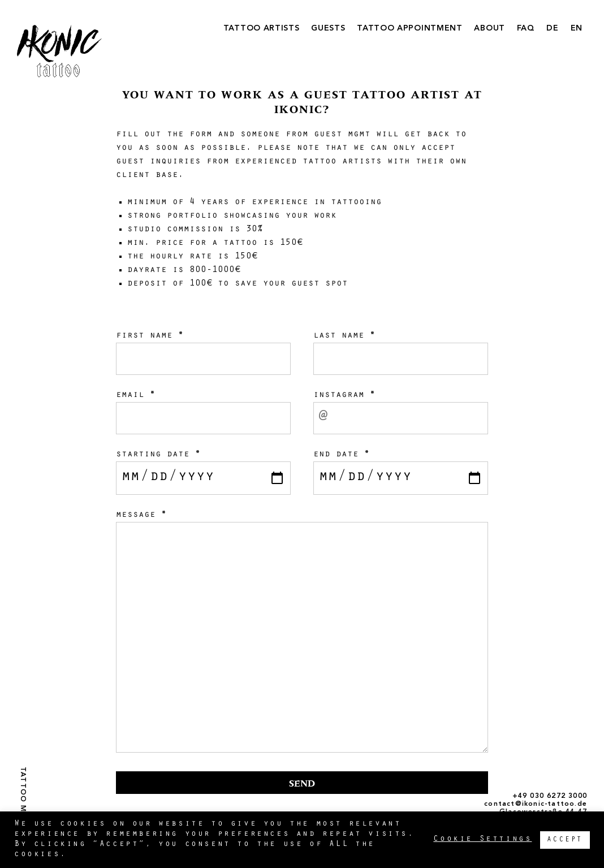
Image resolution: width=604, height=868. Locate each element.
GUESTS (328, 28)
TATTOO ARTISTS (262, 28)
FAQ (526, 28)
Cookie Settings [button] (482, 839)
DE (552, 28)
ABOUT (489, 28)
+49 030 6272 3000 (550, 796)
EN (577, 28)
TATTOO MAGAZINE (23, 807)
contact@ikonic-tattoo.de (536, 804)
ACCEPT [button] (565, 840)
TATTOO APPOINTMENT (410, 28)
